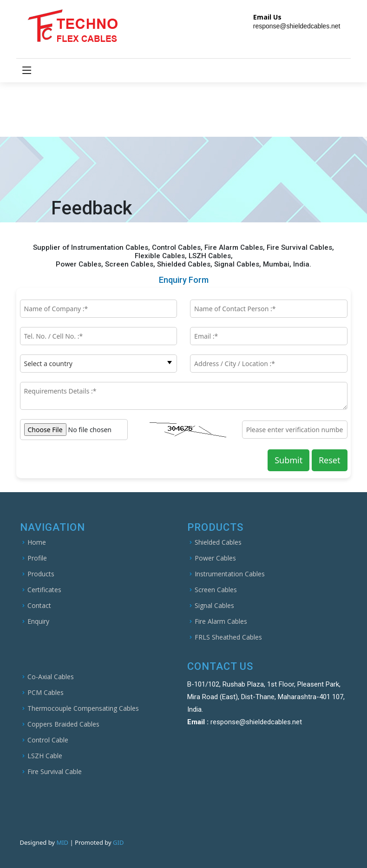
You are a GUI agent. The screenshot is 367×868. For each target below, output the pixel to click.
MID (63, 842)
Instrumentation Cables (230, 574)
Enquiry (38, 621)
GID (118, 842)
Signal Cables (214, 606)
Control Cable (48, 740)
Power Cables (215, 558)
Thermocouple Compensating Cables (83, 708)
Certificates (44, 590)
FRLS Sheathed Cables (228, 637)
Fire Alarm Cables (221, 621)
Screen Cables (216, 590)
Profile (37, 558)
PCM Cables (46, 693)
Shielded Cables (218, 542)
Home (37, 542)
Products (41, 574)
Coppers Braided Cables (63, 724)
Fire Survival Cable (55, 772)
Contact (39, 606)
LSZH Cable (45, 756)
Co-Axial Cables (51, 677)
